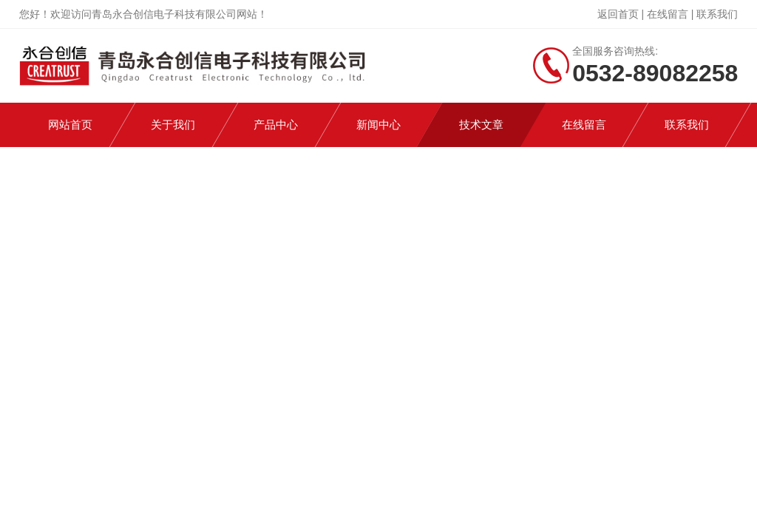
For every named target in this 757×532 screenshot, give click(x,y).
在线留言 (668, 14)
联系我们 (717, 14)
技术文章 (481, 125)
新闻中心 (378, 125)
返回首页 (618, 14)
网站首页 (70, 125)
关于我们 (173, 125)
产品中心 (276, 125)
